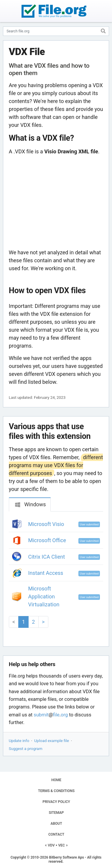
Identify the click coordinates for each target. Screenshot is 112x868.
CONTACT (56, 834)
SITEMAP (56, 813)
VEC (61, 845)
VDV (51, 845)
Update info (19, 741)
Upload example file (52, 741)
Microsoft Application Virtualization (44, 596)
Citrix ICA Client (47, 557)
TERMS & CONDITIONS (56, 791)
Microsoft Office (47, 540)
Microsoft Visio (46, 524)
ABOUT (56, 824)
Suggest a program (26, 748)
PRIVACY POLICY (56, 802)
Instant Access (46, 573)
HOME (56, 780)
